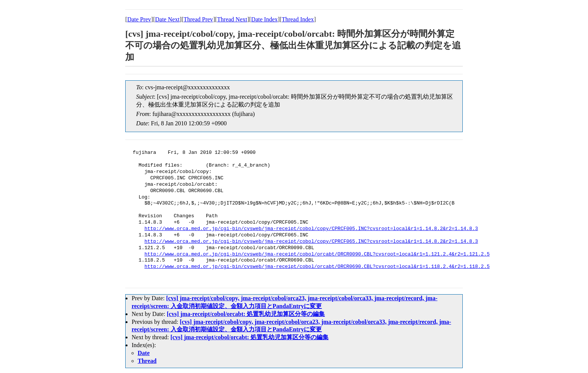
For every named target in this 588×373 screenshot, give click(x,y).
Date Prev (139, 19)
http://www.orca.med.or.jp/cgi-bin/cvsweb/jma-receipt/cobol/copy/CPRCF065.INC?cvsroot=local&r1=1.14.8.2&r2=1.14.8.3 (311, 242)
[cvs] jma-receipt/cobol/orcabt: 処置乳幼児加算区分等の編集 (246, 314)
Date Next (167, 19)
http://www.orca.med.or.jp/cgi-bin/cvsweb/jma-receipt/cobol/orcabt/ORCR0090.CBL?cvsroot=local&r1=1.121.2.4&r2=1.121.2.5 (317, 254)
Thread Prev (198, 19)
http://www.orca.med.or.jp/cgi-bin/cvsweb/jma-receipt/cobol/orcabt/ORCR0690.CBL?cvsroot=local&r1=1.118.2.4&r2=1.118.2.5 (317, 267)
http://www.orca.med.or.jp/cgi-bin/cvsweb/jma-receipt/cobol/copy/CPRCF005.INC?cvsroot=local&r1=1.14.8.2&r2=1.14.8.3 (311, 229)
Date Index (265, 19)
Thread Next (232, 19)
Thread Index (298, 19)
